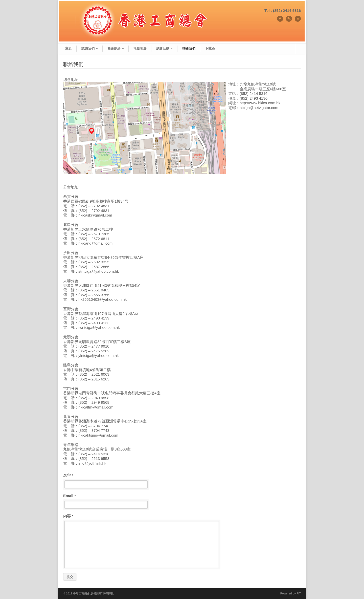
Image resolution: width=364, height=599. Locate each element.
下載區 (210, 48)
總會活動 (164, 48)
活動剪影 (140, 48)
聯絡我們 (189, 48)
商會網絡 (116, 48)
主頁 (69, 48)
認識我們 (90, 48)
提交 (70, 577)
